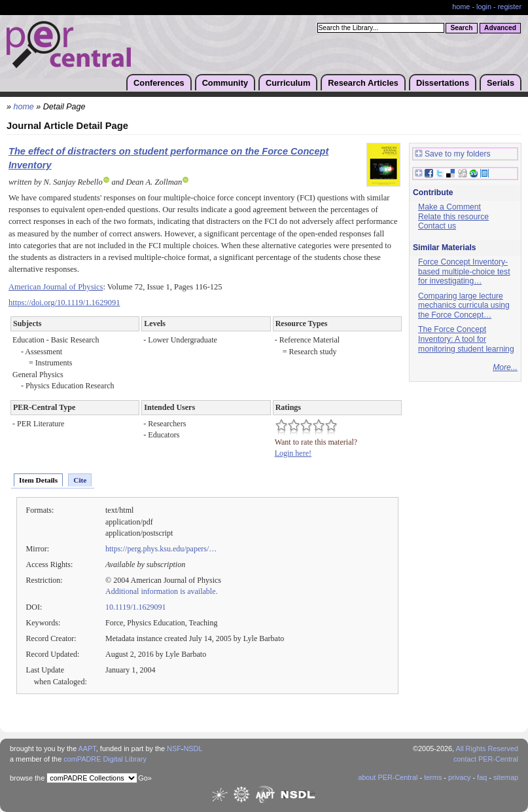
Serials (501, 83)
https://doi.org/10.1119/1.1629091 (64, 303)
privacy (459, 777)
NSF (174, 748)
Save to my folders (453, 154)
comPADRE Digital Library (105, 759)
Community (225, 83)
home (461, 7)
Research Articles (363, 83)
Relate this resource (453, 217)
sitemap (506, 777)
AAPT (87, 748)
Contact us (437, 226)
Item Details (38, 480)
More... (505, 367)
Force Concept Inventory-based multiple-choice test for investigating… (464, 271)
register (510, 7)
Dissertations (443, 83)
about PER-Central (388, 777)
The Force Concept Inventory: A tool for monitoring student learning (466, 339)
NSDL (193, 748)
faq (482, 777)
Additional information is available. (162, 591)
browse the (27, 778)
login (484, 7)
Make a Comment (449, 207)
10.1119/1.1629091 (136, 607)
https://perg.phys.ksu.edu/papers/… (161, 549)
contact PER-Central (486, 759)
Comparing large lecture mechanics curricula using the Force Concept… (464, 305)
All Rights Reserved (487, 748)
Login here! (293, 453)
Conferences (159, 83)
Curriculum (288, 83)
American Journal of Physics (56, 287)
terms (433, 777)
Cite (80, 480)
